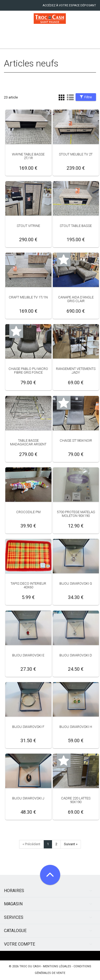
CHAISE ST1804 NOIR (76, 440)
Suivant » (71, 844)
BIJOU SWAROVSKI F (28, 727)
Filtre (86, 97)
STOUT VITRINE (28, 226)
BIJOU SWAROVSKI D (76, 655)
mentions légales (57, 966)
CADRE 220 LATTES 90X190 (76, 800)
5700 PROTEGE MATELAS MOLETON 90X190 (76, 514)
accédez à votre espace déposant (69, 5)
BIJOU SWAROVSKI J (28, 798)
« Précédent (31, 844)
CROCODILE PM (28, 512)
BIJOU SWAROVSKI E (28, 655)
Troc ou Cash (30, 966)
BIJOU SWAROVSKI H (76, 727)
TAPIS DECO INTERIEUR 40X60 (28, 585)
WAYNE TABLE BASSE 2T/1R (28, 156)
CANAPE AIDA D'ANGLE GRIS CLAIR (76, 299)
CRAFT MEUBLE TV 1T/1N (28, 297)
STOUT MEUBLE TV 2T (76, 154)
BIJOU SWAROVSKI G (76, 583)
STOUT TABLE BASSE (76, 226)
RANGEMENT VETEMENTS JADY (76, 371)
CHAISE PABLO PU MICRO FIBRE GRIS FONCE (28, 371)
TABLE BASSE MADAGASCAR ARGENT (28, 442)
